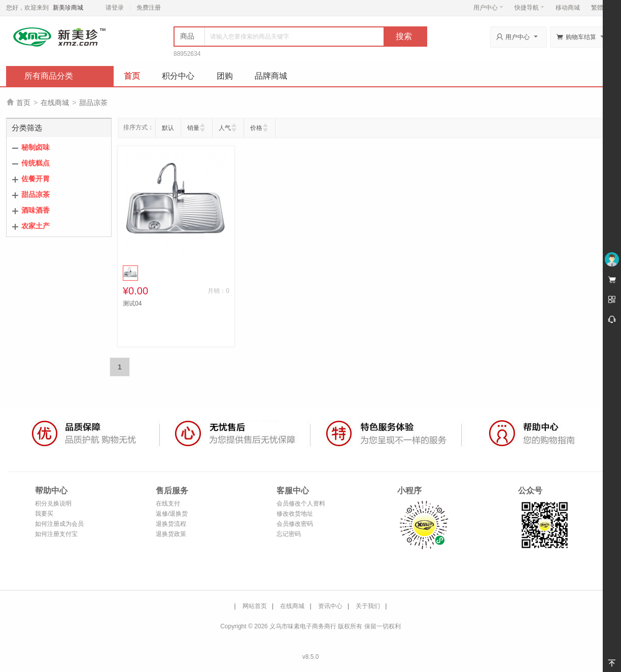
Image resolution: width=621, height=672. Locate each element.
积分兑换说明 (53, 503)
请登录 (115, 8)
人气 (225, 128)
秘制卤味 (36, 147)
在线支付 (168, 503)
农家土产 (36, 226)
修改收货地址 (295, 514)
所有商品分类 (49, 76)
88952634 (187, 54)
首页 (132, 76)
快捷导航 (529, 8)
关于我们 (368, 606)
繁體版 (600, 8)
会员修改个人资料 (301, 503)
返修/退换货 (172, 514)
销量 (193, 128)
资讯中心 (330, 606)
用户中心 (488, 8)
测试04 (132, 304)
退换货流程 (171, 524)
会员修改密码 (295, 524)
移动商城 (568, 8)
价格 (256, 128)
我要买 (44, 514)
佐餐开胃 (36, 179)
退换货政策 (171, 534)
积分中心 (178, 76)
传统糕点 (36, 163)
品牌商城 (271, 76)
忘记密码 (289, 534)
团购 (225, 76)
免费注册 (149, 8)
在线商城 (55, 103)
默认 (168, 128)
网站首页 (255, 606)
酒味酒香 (36, 210)
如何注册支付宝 (56, 534)
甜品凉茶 (93, 103)
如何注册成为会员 (59, 524)
